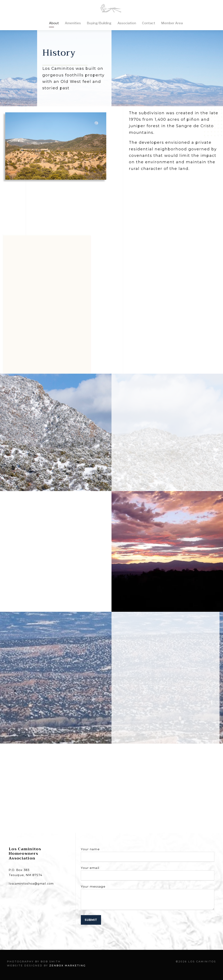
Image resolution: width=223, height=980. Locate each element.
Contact (149, 23)
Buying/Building (99, 23)
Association (127, 23)
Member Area (172, 23)
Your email (148, 873)
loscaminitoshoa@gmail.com (31, 884)
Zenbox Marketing (68, 966)
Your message (148, 898)
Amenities (73, 23)
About (54, 23)
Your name (148, 855)
